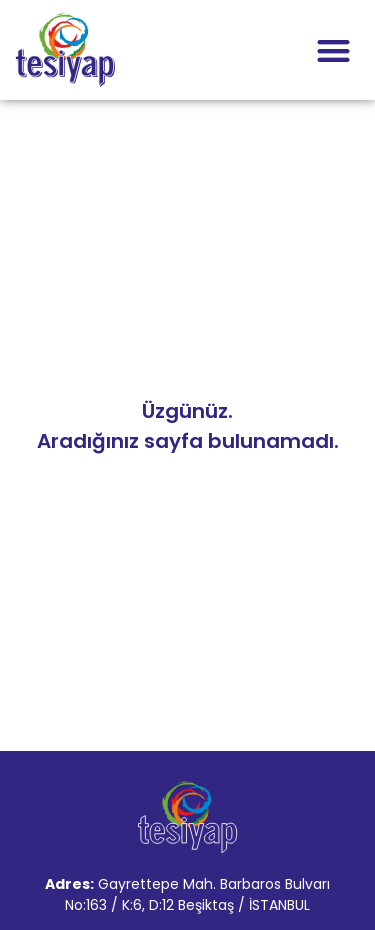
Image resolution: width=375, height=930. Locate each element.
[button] (334, 50)
